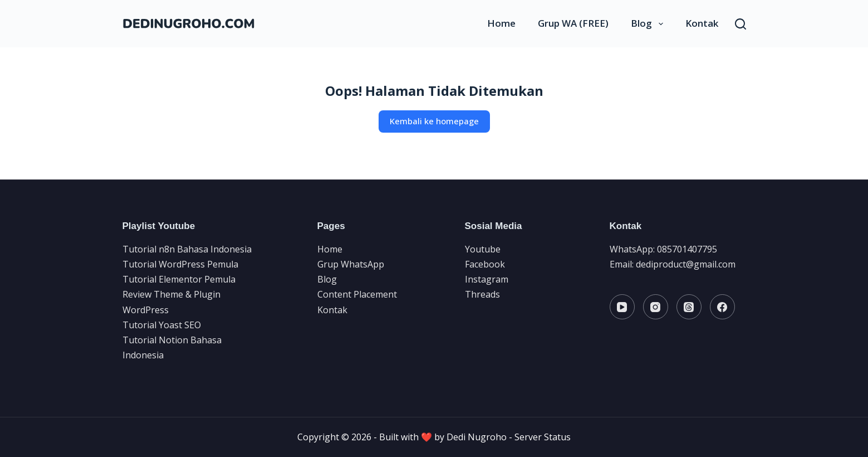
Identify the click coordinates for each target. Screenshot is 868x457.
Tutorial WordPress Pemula (180, 264)
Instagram (487, 279)
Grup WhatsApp (351, 264)
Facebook (485, 264)
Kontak (702, 23)
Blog (649, 23)
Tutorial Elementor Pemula (179, 279)
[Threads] (689, 307)
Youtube (483, 249)
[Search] (741, 24)
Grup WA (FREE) (573, 23)
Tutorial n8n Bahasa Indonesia (187, 249)
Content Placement (357, 294)
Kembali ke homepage (434, 121)
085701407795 (687, 249)
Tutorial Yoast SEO (162, 325)
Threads (482, 294)
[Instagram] (656, 307)
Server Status (543, 437)
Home (501, 23)
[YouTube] (622, 307)
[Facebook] (722, 307)
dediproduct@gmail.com (686, 264)
